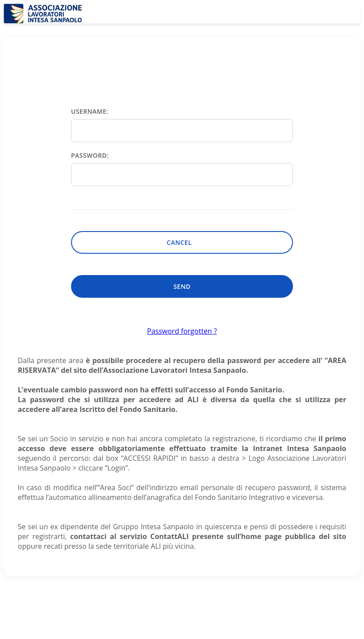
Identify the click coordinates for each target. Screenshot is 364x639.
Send (182, 286)
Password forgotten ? (182, 331)
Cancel (182, 242)
